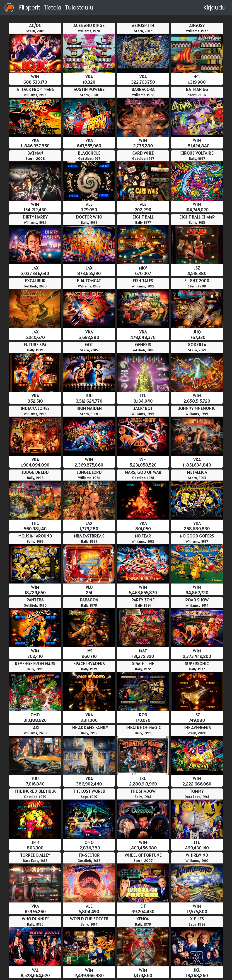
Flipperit (30, 8)
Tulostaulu (79, 8)
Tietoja (53, 8)
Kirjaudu (215, 8)
